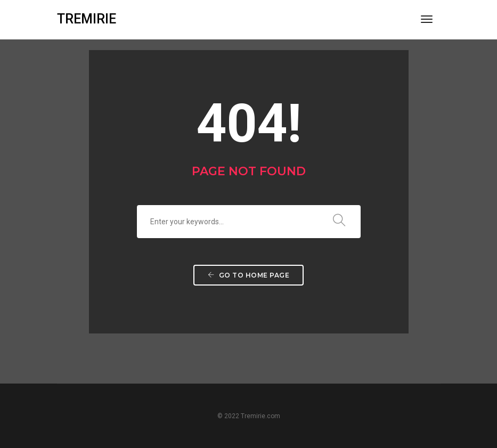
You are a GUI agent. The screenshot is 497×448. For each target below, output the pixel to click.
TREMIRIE (87, 19)
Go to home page (249, 275)
